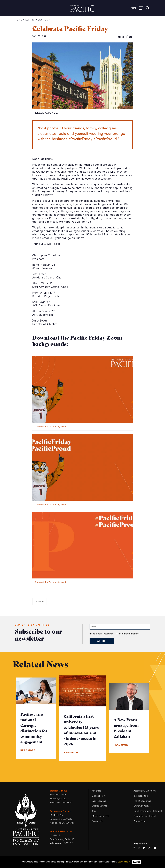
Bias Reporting (141, 796)
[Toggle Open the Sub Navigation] (137, 8)
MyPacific (96, 791)
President (40, 602)
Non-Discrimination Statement (148, 811)
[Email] (131, 37)
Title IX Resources (142, 801)
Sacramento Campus (60, 811)
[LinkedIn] (119, 37)
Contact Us (97, 821)
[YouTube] (156, 848)
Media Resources (100, 816)
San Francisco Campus (61, 832)
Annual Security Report (145, 816)
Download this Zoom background (50, 426)
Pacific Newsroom (38, 20)
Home (19, 20)
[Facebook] (127, 37)
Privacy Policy (140, 821)
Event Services (99, 801)
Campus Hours (99, 796)
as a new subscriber (103, 634)
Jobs (94, 811)
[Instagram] (140, 848)
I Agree (137, 862)
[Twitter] (123, 37)
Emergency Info (99, 806)
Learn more (123, 862)
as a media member (129, 634)
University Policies (142, 806)
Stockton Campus (59, 791)
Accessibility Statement (144, 791)
